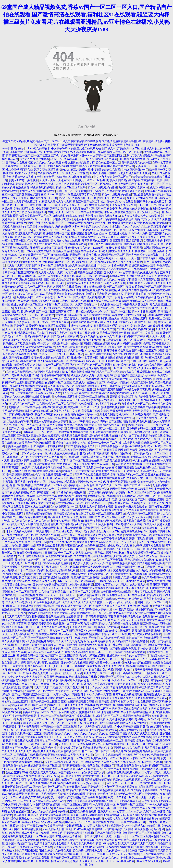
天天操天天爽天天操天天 (125, 411)
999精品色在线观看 (47, 301)
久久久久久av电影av (18, 602)
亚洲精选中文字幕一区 (84, 358)
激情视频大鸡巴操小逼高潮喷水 (41, 620)
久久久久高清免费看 (15, 780)
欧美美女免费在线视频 (118, 460)
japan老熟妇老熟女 (13, 184)
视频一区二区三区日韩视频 (92, 276)
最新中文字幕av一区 (27, 560)
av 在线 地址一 (109, 400)
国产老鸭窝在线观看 (91, 645)
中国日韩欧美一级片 (51, 319)
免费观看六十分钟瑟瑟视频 (78, 840)
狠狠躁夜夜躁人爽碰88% (85, 538)
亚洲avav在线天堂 (50, 840)
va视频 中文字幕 (36, 631)
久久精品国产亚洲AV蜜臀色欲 (153, 489)
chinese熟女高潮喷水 (38, 148)
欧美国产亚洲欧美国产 (110, 390)
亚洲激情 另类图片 (29, 269)
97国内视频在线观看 (26, 755)
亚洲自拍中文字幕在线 (64, 719)
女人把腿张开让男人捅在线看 (65, 343)
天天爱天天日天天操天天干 (61, 595)
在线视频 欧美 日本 (140, 230)
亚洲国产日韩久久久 (88, 386)
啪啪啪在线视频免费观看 (119, 219)
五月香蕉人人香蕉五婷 (61, 276)
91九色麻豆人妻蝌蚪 (75, 170)
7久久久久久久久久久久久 (143, 237)
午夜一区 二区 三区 (46, 744)
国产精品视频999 (135, 741)
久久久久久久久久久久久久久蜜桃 (32, 521)
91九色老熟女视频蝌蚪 (82, 294)
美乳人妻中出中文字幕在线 (143, 407)
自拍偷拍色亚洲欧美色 (30, 553)
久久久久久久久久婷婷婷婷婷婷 (49, 812)
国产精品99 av (109, 730)
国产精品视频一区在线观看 (33, 861)
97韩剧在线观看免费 (77, 659)
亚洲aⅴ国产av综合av (121, 489)
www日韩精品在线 (13, 148)
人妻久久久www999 (13, 397)
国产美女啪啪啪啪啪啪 (100, 492)
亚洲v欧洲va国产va (39, 613)
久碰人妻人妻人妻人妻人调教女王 (22, 677)
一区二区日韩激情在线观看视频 (28, 194)
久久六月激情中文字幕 (47, 244)
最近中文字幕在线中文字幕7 (50, 421)
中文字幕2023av (61, 148)
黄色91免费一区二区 (108, 163)
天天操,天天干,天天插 (130, 620)
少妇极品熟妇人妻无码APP (129, 556)
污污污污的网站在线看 (97, 641)
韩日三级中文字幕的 (25, 425)
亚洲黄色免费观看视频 (121, 570)
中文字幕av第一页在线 (53, 560)
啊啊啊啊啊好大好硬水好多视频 (39, 379)
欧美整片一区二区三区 (130, 804)
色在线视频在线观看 (103, 393)
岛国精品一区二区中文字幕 (25, 407)
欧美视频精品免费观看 (33, 386)
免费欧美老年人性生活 (97, 223)
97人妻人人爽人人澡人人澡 (86, 375)
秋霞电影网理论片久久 (130, 567)
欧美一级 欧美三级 (36, 542)
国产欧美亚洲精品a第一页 (30, 343)
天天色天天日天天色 (14, 223)
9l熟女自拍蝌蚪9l (82, 177)
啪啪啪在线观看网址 (57, 538)
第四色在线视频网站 (113, 407)
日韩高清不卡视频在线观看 (142, 638)
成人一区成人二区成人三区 (24, 769)
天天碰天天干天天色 (127, 258)
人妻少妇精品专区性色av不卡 (20, 319)
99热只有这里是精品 (68, 184)
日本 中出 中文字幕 (116, 808)
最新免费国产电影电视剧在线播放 (91, 577)
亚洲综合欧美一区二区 (110, 741)
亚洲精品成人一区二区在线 (70, 599)
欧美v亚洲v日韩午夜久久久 (74, 248)
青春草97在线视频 (108, 627)
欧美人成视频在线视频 (140, 198)
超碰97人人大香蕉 (26, 173)
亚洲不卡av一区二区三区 (126, 680)
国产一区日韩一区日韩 (41, 638)
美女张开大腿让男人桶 (51, 790)
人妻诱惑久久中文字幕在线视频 (120, 726)
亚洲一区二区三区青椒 (38, 648)
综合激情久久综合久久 (129, 599)
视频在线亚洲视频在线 (36, 609)
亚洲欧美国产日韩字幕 (102, 620)
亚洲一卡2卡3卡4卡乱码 (92, 482)
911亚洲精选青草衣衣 (151, 687)
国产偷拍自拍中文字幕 (98, 354)
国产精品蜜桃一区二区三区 (49, 787)
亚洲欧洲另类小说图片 (103, 173)
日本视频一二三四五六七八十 (40, 432)
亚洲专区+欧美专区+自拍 (29, 326)
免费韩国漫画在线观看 (81, 429)
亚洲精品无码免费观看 (130, 776)
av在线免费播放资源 (78, 372)
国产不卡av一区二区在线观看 (50, 265)
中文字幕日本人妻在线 (69, 315)
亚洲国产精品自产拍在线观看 (153, 609)
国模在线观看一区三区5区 (155, 783)
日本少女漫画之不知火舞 (153, 648)
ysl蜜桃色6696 (85, 712)
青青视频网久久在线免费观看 (93, 499)
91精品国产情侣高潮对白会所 (76, 510)
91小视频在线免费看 (74, 244)
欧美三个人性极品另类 (41, 226)
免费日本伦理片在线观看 (127, 624)
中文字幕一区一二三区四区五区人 (79, 230)
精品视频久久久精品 (60, 517)
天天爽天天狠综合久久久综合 (105, 347)
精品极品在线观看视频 (64, 280)
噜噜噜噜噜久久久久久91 (58, 733)
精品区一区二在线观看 (145, 744)
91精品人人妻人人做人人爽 (55, 202)
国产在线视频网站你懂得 (97, 748)
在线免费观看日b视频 (18, 773)
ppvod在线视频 (60, 255)
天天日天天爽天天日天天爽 (83, 730)
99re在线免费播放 (154, 627)
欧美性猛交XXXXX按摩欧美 (138, 858)
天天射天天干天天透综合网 (71, 691)
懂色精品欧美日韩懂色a (72, 496)
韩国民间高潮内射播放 (50, 698)
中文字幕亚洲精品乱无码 (147, 595)
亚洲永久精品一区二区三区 (27, 304)
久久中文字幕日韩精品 (108, 755)
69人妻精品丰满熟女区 (157, 531)
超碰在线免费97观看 (101, 670)
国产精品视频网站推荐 (129, 464)
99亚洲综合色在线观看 (112, 198)
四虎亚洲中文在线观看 (120, 719)
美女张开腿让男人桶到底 (130, 588)
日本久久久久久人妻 (97, 687)
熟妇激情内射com (78, 155)
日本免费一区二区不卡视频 (101, 709)
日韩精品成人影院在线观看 (93, 453)
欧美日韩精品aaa (152, 680)
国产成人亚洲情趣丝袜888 (115, 333)
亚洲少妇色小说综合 (139, 606)
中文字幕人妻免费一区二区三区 (112, 177)
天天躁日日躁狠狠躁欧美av (56, 219)
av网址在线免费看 (135, 652)
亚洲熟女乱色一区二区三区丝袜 (92, 680)
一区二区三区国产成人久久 (51, 155)
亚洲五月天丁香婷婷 (137, 294)
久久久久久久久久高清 (47, 163)
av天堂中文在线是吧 (139, 702)
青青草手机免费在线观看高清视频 (95, 475)
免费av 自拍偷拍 (120, 453)
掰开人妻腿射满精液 (141, 538)
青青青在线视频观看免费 (111, 478)
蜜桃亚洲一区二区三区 (44, 205)
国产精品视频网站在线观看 (43, 663)
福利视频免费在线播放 (84, 233)
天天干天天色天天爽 (73, 489)
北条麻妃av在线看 (86, 677)
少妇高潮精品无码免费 (50, 209)
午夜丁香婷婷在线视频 (115, 538)
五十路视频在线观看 (23, 659)
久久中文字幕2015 (137, 655)
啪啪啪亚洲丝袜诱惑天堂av (140, 244)
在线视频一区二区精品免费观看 (63, 340)
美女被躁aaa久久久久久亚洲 (83, 283)
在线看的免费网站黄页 (64, 609)
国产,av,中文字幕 (47, 496)
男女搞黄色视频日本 (152, 684)
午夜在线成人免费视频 (25, 741)
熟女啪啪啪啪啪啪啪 (55, 390)
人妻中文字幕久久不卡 (55, 460)
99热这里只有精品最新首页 (78, 163)
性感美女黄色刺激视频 (66, 251)
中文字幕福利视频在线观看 (142, 510)
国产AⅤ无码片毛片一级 (34, 453)
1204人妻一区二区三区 (151, 184)
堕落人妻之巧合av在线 (143, 375)
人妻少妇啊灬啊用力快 (86, 517)
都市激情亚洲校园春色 (53, 350)
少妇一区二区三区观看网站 (38, 315)
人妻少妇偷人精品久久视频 (134, 173)
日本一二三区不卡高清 (31, 570)
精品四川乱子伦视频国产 (26, 311)
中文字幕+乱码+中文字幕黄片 (96, 258)
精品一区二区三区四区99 (71, 187)
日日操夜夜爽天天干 (108, 581)
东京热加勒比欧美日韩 (154, 180)
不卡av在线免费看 (29, 726)
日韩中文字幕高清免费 (146, 280)
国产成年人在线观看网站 (146, 634)
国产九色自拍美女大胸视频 (142, 255)
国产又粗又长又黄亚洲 (109, 450)
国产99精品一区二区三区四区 (48, 702)
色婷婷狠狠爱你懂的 (159, 315)
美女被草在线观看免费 (59, 556)
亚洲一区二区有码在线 (95, 397)
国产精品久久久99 (71, 776)
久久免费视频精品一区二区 (18, 535)
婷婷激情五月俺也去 (128, 301)
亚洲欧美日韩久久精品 (75, 531)
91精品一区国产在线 (121, 439)
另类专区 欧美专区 (106, 209)
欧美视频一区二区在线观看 (39, 836)
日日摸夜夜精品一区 (74, 765)
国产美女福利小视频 (153, 258)
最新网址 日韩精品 (97, 648)
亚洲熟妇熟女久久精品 (127, 748)
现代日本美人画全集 (20, 244)
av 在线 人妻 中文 (50, 489)
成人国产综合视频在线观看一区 (111, 744)
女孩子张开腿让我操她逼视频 (38, 464)
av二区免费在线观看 (47, 535)
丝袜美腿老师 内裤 (156, 226)
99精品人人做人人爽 (43, 581)
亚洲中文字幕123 (105, 585)
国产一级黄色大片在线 (120, 297)
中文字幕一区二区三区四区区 (108, 155)
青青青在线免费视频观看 (34, 159)
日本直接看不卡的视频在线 (26, 152)
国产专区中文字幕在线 (44, 634)
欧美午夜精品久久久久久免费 (104, 666)
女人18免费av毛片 (98, 489)
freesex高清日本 (57, 194)
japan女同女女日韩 (103, 248)
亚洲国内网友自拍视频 (90, 819)
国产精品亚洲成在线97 (65, 336)
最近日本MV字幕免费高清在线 (53, 563)
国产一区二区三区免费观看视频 (147, 833)
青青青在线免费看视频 (15, 492)
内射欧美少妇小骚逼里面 (65, 783)
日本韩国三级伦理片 (105, 326)
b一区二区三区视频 (67, 567)
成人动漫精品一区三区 (61, 386)
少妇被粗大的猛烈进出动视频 (130, 354)
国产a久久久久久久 (72, 535)
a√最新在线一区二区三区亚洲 (48, 283)
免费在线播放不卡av (67, 226)
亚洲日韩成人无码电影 (140, 283)
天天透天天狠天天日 (116, 836)
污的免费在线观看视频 (48, 170)
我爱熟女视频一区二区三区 (35, 216)
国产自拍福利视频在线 (39, 808)
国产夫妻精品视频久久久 (80, 446)
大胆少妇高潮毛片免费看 (136, 737)
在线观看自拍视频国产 (64, 258)
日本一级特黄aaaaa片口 (38, 411)
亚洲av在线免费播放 (86, 333)
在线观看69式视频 (56, 326)
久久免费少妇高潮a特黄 (150, 570)
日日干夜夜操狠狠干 (97, 521)
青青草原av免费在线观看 (127, 223)
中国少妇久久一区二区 (61, 212)
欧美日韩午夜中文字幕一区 (95, 609)
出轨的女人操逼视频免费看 (53, 815)
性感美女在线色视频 (80, 326)
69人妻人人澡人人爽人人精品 (139, 216)
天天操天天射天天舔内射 (147, 631)
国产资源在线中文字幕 (54, 269)
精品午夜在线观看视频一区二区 (70, 159)
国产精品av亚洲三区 (40, 666)
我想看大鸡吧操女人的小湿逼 (52, 414)
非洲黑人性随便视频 (122, 276)
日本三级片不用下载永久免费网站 (28, 783)
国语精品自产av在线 (34, 276)
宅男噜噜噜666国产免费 (55, 375)
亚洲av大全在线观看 (37, 507)
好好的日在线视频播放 (19, 485)
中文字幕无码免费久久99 (40, 737)
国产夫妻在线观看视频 (22, 358)
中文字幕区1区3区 (27, 851)
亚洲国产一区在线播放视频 (25, 829)
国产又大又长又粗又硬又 (32, 418)
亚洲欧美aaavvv (64, 400)
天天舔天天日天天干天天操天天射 (57, 588)
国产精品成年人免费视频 (22, 776)
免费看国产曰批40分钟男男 (150, 269)
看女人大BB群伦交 (77, 173)
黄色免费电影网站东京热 (88, 851)
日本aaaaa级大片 (12, 347)
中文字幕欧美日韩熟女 (95, 251)
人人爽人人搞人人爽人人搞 (132, 585)
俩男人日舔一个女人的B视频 (100, 468)
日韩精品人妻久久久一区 (136, 163)
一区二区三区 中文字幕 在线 (66, 723)
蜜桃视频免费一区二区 (56, 233)
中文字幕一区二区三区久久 (84, 407)
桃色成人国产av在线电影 (40, 184)
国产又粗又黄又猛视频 (77, 716)
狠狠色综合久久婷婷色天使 (55, 851)
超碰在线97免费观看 (69, 528)
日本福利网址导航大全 (106, 319)
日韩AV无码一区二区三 (72, 549)
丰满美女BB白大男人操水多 (129, 315)
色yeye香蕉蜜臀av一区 (135, 170)
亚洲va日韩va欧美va (55, 152)
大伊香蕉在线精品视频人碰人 (103, 216)
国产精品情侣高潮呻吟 (145, 790)
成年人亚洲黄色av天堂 (157, 524)
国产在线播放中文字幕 (97, 315)
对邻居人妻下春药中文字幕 (84, 194)
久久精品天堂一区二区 (117, 311)
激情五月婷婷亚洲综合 (39, 574)
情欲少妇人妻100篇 (115, 425)
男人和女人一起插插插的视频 (96, 507)
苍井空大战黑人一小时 (89, 311)
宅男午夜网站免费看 (144, 592)
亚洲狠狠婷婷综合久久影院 (104, 170)
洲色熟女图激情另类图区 (34, 280)
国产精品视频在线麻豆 (121, 166)
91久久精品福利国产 (150, 365)
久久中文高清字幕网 (14, 624)
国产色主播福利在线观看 (74, 301)
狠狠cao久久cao (52, 758)
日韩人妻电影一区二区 (27, 322)
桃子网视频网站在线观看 (149, 546)
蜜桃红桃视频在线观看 (142, 265)
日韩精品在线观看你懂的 (155, 726)
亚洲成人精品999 (141, 457)
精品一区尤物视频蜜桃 (22, 698)
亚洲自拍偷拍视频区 (108, 446)
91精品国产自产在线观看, (135, 716)
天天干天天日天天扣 (125, 542)
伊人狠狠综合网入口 (44, 468)
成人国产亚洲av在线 (142, 382)
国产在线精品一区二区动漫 (50, 485)
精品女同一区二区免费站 (96, 184)
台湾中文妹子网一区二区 (52, 450)
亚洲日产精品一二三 (43, 354)
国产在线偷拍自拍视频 (40, 397)
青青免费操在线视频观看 (70, 492)
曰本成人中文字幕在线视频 (22, 350)
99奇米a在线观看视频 (67, 397)
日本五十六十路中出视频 (113, 265)
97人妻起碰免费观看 (26, 202)
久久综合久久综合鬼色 (123, 205)
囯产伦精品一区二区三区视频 (113, 634)
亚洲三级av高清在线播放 (32, 436)
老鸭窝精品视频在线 (31, 762)
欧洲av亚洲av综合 (154, 248)
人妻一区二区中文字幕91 (71, 191)
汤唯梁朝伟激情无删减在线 (92, 631)
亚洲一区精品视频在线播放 (123, 482)
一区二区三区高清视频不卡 (58, 311)
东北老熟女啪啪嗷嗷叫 (140, 155)
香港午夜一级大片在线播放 (131, 507)
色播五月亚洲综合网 (91, 280)
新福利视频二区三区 (144, 322)
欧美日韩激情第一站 (34, 290)
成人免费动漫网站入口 (19, 170)
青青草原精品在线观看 (61, 819)
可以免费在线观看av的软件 (149, 194)
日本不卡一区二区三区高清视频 (75, 581)
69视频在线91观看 (120, 631)
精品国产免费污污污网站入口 (97, 336)
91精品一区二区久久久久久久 (66, 705)
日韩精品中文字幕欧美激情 (97, 684)
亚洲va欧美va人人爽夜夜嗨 (46, 457)
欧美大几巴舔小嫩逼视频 (23, 180)
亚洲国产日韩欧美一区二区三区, (21, 627)
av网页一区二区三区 (57, 304)
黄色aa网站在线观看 (134, 446)
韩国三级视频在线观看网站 (100, 343)
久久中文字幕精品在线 (61, 290)
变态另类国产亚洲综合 (20, 475)
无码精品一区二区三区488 (107, 372)
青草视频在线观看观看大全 (113, 790)
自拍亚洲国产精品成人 (119, 733)
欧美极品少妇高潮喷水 (57, 177)
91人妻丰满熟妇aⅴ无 (158, 659)
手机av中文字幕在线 (22, 393)
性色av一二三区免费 (14, 613)
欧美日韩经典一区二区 (36, 255)
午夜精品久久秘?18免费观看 (81, 546)
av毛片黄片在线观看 (37, 241)
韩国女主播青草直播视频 (156, 411)
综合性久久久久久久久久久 (128, 226)
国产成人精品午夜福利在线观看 (135, 329)
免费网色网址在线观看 (55, 769)
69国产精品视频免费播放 (63, 166)
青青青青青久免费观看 (95, 241)
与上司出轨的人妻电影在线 (135, 209)
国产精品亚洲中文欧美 (96, 528)
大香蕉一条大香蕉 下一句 (27, 177)
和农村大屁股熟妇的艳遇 (102, 187)
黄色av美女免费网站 (136, 347)
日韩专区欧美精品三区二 (17, 787)
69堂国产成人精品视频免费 (58, 499)
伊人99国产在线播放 (129, 343)
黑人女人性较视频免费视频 (38, 641)
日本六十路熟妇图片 (144, 311)
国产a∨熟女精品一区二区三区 (149, 453)
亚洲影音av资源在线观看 (78, 833)
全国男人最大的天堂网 (83, 269)
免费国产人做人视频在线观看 (66, 436)
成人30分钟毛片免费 (113, 517)
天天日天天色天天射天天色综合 (76, 737)
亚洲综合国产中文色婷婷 (133, 290)
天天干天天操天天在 (17, 329)
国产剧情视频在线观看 (31, 556)
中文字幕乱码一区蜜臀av (20, 804)
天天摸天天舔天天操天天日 (120, 602)
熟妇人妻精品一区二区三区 (107, 659)
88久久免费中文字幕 (42, 503)
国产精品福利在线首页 (110, 294)
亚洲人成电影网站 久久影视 (116, 546)
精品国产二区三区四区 (114, 230)
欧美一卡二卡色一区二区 (103, 443)
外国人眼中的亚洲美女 (28, 482)
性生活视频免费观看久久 (66, 748)
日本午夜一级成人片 (159, 822)
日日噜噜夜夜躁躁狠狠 (132, 159)
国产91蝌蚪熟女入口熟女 (114, 382)
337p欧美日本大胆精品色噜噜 (29, 705)
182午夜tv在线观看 (42, 329)
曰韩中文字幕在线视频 (89, 212)
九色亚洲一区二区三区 (20, 744)
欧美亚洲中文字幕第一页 (111, 471)
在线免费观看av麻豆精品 (71, 347)
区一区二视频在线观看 (69, 223)
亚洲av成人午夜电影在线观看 (37, 191)
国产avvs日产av (74, 822)
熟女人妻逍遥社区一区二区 (143, 553)
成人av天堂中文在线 (108, 737)
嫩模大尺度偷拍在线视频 (74, 432)
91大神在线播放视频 (159, 581)
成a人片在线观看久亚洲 (82, 265)
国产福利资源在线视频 (143, 815)
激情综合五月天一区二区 (150, 397)
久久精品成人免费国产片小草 (35, 847)
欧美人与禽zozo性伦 (26, 478)
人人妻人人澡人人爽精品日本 (68, 694)
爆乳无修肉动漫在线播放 (99, 436)
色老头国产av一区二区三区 (123, 783)
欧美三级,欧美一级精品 (101, 191)
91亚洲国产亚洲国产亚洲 (17, 801)
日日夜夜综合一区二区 (20, 155)
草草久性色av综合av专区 (150, 829)
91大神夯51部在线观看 (138, 663)
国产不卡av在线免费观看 (152, 202)
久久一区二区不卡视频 (38, 287)
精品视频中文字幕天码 (85, 414)
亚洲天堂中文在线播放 (62, 453)
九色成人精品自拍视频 (97, 368)
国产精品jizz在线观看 (43, 528)
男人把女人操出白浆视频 (66, 241)
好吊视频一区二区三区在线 (69, 648)
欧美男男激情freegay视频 (116, 386)
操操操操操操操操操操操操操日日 (119, 358)
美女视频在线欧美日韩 (95, 411)
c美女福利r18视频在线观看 (70, 574)
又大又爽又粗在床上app (84, 304)
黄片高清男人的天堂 (128, 393)
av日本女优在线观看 (133, 581)
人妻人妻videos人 (83, 553)
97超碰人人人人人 (146, 276)
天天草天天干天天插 (19, 616)
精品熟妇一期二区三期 (31, 333)
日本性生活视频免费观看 (46, 602)
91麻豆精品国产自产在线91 (132, 336)
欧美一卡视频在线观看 (86, 762)
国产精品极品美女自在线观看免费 (79, 379)
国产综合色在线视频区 (19, 163)
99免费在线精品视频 (42, 187)
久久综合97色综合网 (113, 638)
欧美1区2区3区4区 (123, 499)
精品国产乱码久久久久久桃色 (153, 219)
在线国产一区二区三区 (58, 382)
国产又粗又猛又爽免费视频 (89, 297)
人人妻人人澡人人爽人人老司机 (57, 272)
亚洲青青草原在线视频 (101, 599)
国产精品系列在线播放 (56, 577)
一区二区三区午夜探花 (151, 205)
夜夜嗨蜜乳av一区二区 (135, 404)
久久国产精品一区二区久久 (71, 329)
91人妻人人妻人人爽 (113, 283)
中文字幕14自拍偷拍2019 (17, 585)
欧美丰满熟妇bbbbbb (116, 815)
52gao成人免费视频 (156, 804)
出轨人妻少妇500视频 (19, 421)
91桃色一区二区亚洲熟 (101, 549)
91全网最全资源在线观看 (124, 503)
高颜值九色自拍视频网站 (86, 148)
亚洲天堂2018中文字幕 (43, 248)
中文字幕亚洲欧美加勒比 (123, 769)
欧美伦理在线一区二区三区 (31, 308)
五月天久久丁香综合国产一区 (43, 794)
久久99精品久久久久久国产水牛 (59, 645)
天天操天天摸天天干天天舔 (66, 673)
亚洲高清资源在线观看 (104, 159)
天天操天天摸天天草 (19, 265)
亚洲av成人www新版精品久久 (115, 269)
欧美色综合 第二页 (132, 627)
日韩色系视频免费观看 (30, 595)
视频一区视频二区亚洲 (28, 390)
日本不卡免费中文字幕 (38, 251)
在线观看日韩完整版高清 (150, 251)
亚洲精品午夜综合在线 (83, 255)
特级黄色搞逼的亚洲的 (92, 595)
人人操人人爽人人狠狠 (19, 524)
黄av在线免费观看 (27, 840)
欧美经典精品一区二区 (36, 712)
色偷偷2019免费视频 (155, 223)
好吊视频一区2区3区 (147, 719)
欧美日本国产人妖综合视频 (133, 496)
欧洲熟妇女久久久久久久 (96, 226)
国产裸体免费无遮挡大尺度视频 (93, 556)
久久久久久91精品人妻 (117, 280)
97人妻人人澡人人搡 (139, 517)
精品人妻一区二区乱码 (28, 237)
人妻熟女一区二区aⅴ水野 (111, 429)
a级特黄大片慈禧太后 (136, 304)
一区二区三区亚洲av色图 (144, 836)
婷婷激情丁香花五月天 (130, 191)
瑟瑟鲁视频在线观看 (122, 397)
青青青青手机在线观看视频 (131, 574)
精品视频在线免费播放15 (110, 510)
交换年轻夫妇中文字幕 (111, 308)
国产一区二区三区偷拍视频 (148, 350)
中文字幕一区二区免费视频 (83, 592)
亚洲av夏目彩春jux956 (106, 524)
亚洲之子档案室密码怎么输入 (150, 698)
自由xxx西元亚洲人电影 (113, 233)
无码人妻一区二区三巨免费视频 (140, 794)
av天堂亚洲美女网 (72, 709)
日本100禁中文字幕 (46, 510)
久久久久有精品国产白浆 (21, 372)
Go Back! (86, 127)
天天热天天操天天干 (70, 205)
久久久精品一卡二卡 (46, 230)
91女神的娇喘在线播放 (92, 287)
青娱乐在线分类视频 (35, 262)
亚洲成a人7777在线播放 (33, 797)
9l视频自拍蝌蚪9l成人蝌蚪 (68, 216)
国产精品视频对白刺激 (123, 648)
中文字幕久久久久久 (121, 251)
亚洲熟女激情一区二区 (30, 297)
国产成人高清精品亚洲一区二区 (121, 148)
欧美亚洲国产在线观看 (86, 202)
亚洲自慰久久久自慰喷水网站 (33, 748)
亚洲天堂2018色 (30, 375)
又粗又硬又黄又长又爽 (28, 233)
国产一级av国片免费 (21, 429)
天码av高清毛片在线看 (78, 698)
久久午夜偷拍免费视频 (55, 627)
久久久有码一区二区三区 (107, 421)
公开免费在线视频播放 (103, 432)
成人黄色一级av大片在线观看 (119, 202)
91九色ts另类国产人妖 (22, 546)
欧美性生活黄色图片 (18, 446)
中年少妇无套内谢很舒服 (68, 521)
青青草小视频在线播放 (132, 326)
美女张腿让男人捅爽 (14, 663)
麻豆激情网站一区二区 (111, 255)
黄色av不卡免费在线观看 (88, 219)
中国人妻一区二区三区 (82, 390)
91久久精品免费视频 (37, 858)
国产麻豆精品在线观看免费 (134, 468)
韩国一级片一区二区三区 (42, 368)
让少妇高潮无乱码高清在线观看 (87, 152)
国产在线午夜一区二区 (44, 198)
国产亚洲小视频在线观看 (150, 499)
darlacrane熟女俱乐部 (138, 812)
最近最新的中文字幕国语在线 (94, 542)
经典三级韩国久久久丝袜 (29, 854)
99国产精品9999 (67, 773)
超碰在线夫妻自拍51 (116, 375)
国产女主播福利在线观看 (20, 496)
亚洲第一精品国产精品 (23, 716)
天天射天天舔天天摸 (122, 418)
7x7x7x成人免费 (138, 233)
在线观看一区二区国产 (76, 758)
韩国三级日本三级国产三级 (126, 241)
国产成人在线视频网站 (134, 723)
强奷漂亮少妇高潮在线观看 (62, 570)
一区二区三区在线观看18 (110, 514)
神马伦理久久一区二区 (90, 365)
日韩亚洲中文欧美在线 (145, 333)
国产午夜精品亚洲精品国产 (151, 297)
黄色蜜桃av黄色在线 (49, 471)
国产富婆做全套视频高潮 (31, 212)
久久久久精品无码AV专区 (26, 758)
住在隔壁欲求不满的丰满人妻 (81, 457)
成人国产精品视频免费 (54, 294)
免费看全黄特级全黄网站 (133, 187)
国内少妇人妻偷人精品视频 (64, 418)
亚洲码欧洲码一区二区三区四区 (146, 429)
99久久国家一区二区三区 (131, 549)
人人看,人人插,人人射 (48, 393)
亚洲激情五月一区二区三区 (44, 765)
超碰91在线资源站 (132, 531)
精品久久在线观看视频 (137, 372)
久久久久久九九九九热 (69, 641)
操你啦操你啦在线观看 (126, 705)
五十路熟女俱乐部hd (64, 613)
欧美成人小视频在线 (55, 237)
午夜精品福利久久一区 (51, 173)
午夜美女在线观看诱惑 (118, 212)
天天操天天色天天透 (138, 308)
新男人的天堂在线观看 (155, 748)
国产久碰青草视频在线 (151, 563)
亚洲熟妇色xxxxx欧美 (92, 847)
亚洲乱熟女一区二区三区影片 (88, 180)
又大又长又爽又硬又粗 (102, 329)
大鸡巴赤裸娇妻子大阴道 (119, 829)
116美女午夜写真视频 (138, 390)
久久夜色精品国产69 (124, 184)
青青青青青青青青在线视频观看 (89, 439)
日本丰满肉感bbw (92, 836)
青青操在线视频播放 (70, 368)
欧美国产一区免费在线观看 (35, 443)
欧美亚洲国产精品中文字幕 (123, 180)
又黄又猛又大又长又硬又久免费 (104, 535)
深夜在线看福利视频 (54, 407)
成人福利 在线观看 (111, 304)
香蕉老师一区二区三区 (148, 287)
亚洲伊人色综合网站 (82, 404)
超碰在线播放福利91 (72, 616)
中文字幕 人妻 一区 (103, 464)
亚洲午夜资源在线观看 (41, 223)
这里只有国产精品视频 (30, 382)
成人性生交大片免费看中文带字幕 (42, 833)
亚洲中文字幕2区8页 (96, 205)
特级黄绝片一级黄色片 (81, 485)
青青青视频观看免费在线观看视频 (96, 290)
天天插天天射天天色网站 (54, 180)
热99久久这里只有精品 (145, 272)
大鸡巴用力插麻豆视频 (56, 322)
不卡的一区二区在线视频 (144, 758)
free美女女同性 (65, 638)
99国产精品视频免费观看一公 (102, 822)
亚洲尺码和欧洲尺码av (146, 212)
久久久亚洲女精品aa (119, 322)
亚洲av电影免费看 (141, 414)
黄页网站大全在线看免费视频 (96, 588)
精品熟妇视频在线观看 (134, 319)
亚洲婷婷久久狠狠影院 (74, 663)
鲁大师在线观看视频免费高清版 (83, 425)
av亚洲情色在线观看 (65, 287)
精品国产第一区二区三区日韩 (125, 152)
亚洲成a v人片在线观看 (101, 496)
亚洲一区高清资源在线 (51, 372)
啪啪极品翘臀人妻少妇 (28, 365)
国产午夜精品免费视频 (22, 588)
